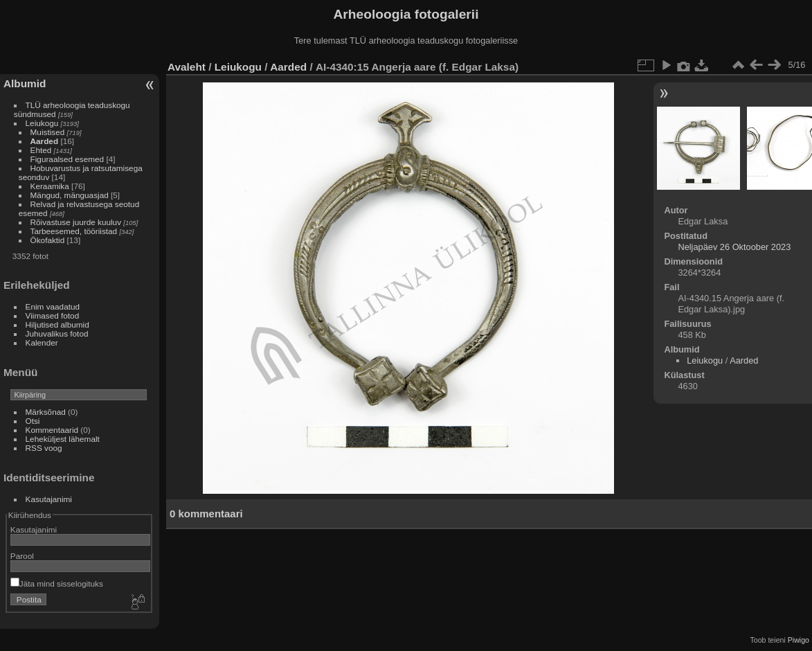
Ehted (41, 150)
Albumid (25, 83)
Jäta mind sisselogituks (57, 583)
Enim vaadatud (53, 306)
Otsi (33, 421)
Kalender (42, 342)
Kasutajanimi (49, 499)
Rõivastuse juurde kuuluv (76, 222)
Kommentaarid (52, 430)
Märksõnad (46, 412)
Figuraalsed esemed (67, 159)
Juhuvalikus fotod (57, 333)
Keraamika (50, 186)
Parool (22, 556)
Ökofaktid (48, 240)
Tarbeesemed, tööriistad (74, 231)
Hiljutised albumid (57, 324)
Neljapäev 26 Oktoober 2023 (734, 247)
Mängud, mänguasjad (70, 195)
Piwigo (799, 640)
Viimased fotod (53, 315)
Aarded (45, 141)
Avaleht (187, 67)
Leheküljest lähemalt (63, 439)
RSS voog (44, 448)
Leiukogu (42, 123)
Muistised (48, 132)
